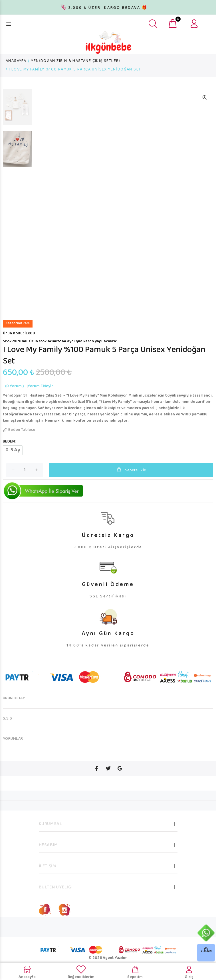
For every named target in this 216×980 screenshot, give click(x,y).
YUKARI (206, 951)
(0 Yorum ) (14, 386)
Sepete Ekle (131, 470)
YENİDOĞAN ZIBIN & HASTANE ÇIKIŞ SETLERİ (76, 61)
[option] (17, 110)
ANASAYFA (16, 61)
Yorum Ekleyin (41, 386)
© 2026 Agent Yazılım (108, 958)
